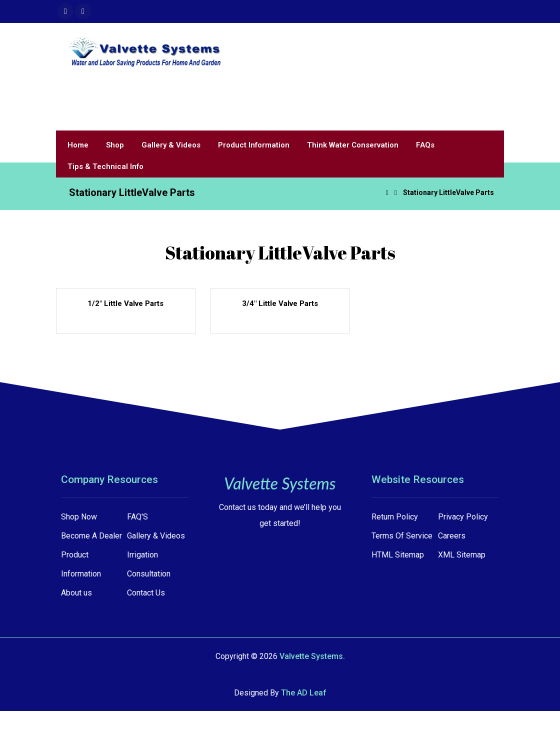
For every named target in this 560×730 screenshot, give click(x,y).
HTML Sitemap (398, 555)
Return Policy (395, 517)
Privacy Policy (463, 517)
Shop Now (79, 517)
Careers (452, 536)
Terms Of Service (402, 536)
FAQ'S (137, 517)
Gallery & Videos (156, 536)
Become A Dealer (91, 536)
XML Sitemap (462, 555)
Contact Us (146, 593)
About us (76, 593)
